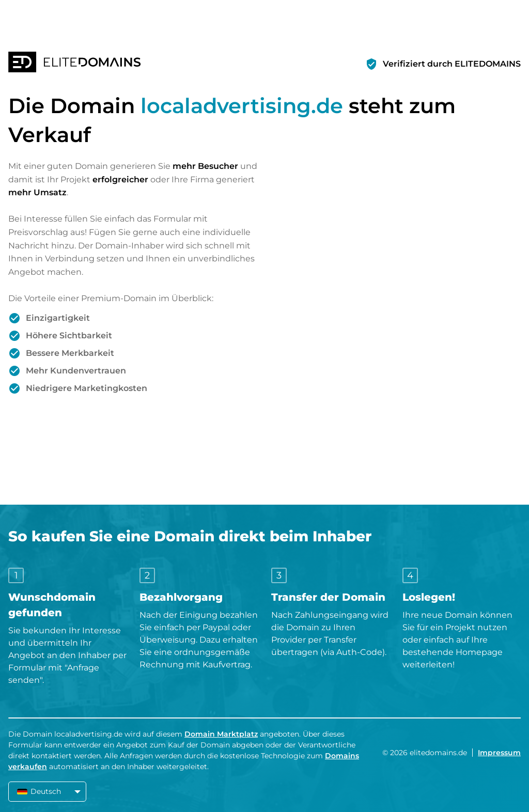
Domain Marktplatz (221, 734)
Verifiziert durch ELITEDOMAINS (452, 64)
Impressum (499, 753)
